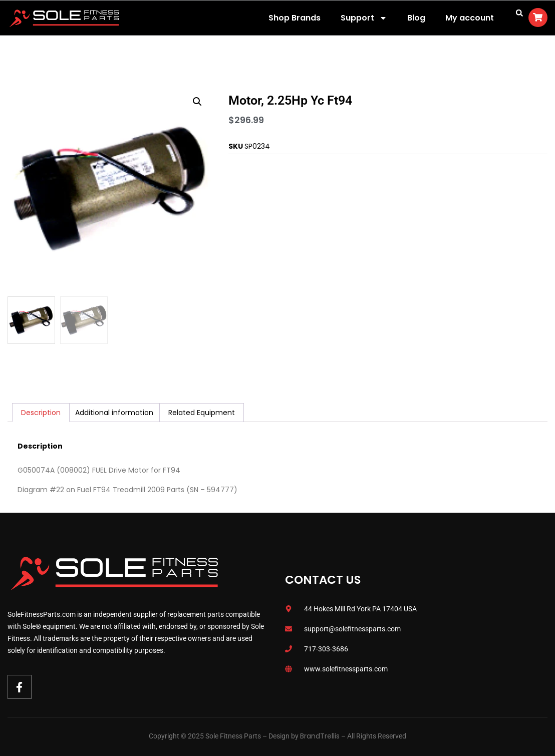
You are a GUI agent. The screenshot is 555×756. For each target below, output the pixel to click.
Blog (416, 18)
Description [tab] (41, 413)
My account (470, 18)
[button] (519, 13)
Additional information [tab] (114, 413)
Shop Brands (295, 18)
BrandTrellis (320, 736)
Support (364, 18)
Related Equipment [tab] (202, 413)
